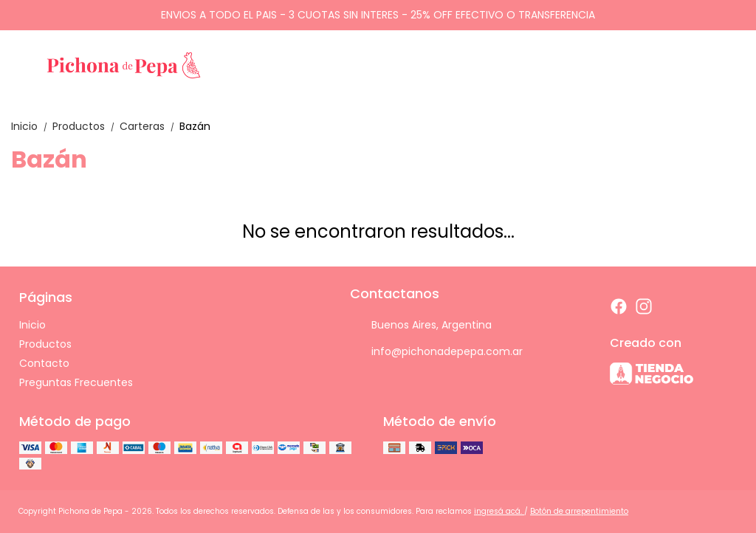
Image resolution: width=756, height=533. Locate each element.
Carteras (150, 126)
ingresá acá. (499, 511)
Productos (86, 126)
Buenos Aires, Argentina (421, 325)
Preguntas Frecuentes (76, 382)
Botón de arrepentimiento (579, 511)
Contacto (44, 363)
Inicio (32, 126)
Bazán (195, 126)
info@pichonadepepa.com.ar (436, 351)
